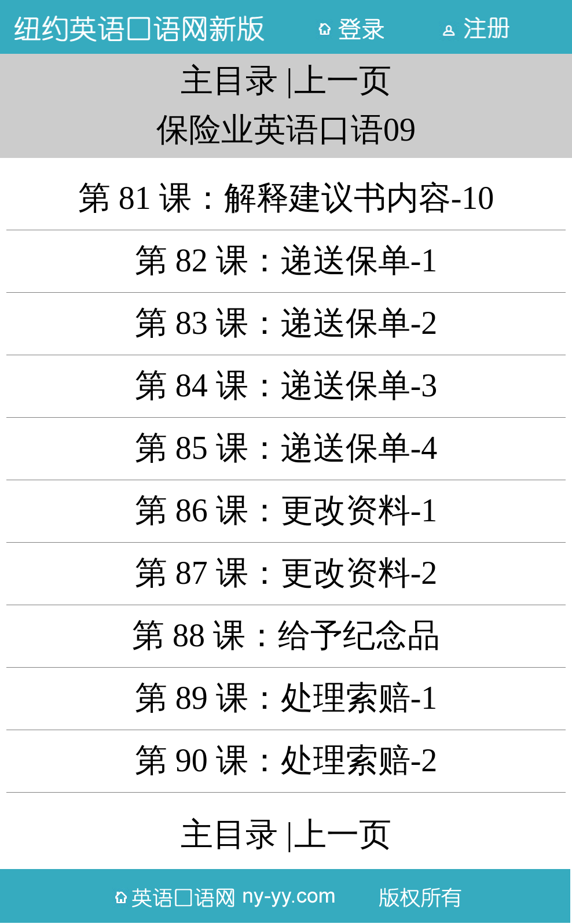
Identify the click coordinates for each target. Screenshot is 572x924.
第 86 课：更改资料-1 (286, 510)
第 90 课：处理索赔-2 (286, 760)
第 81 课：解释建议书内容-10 (286, 198)
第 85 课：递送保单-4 (286, 448)
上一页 (343, 80)
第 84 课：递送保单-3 (286, 385)
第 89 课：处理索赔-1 (286, 698)
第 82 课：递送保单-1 (286, 260)
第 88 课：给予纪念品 (286, 635)
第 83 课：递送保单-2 (286, 323)
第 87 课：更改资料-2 (286, 573)
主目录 (229, 80)
